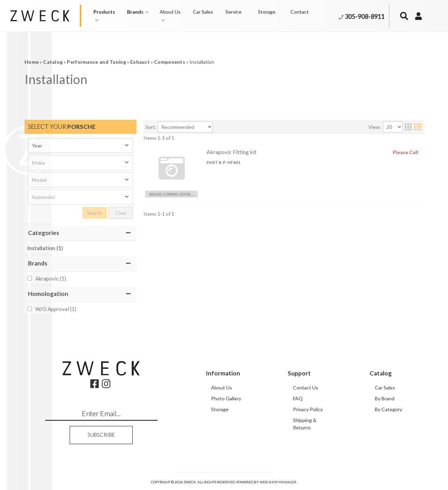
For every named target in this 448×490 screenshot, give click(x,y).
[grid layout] (408, 127)
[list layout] (418, 127)
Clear (121, 213)
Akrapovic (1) (51, 278)
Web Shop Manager (278, 482)
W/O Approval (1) (56, 309)
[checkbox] (30, 278)
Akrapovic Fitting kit (232, 152)
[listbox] (80, 146)
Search (95, 213)
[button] (107, 16)
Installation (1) (45, 248)
